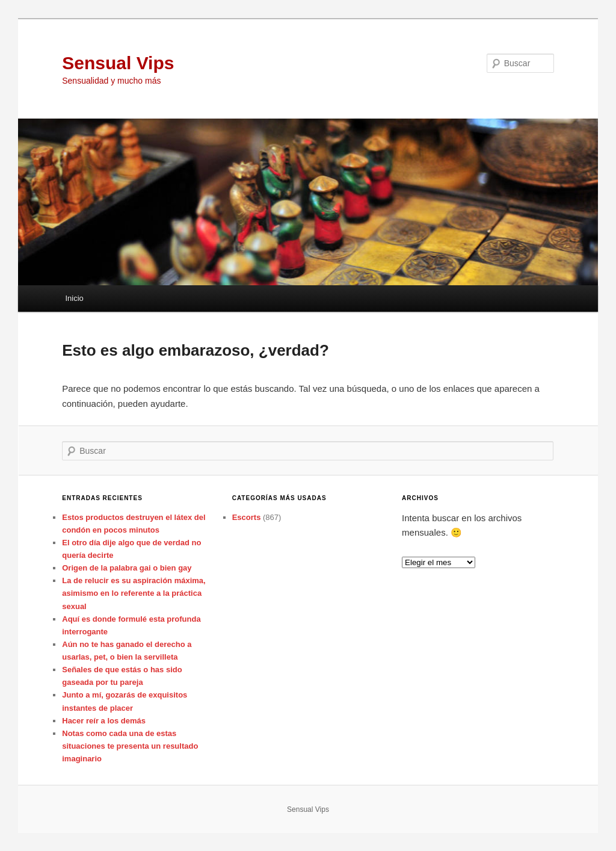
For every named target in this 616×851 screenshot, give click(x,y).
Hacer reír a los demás (104, 721)
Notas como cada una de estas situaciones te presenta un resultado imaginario (130, 746)
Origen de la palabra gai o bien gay (127, 568)
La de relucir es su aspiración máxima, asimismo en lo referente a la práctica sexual (134, 593)
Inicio (74, 298)
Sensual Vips (118, 63)
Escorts (247, 517)
